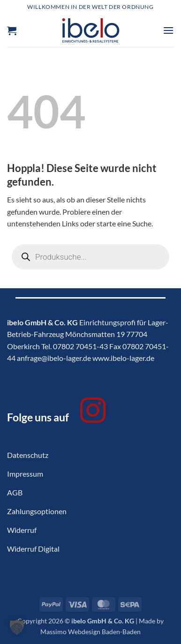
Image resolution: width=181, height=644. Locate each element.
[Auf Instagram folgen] (93, 412)
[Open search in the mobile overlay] (90, 257)
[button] (12, 30)
